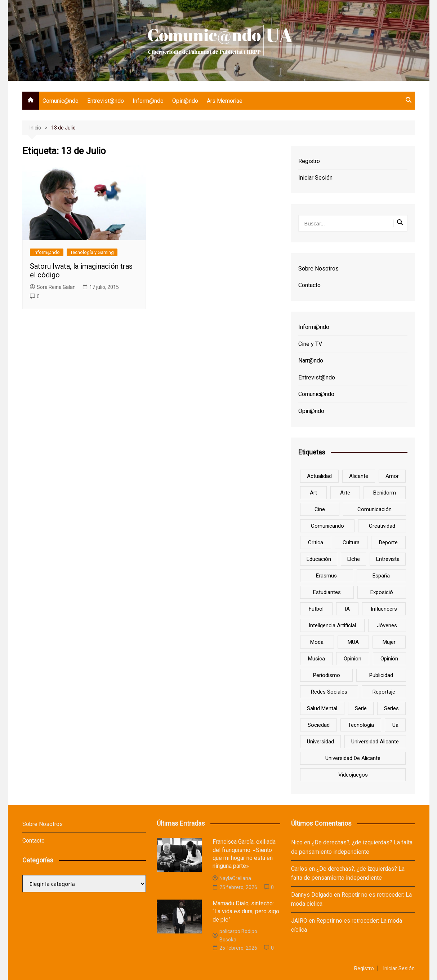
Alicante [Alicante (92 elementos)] (359, 476)
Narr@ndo (311, 361)
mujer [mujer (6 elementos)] (389, 642)
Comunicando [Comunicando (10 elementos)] (327, 526)
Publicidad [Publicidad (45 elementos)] (381, 675)
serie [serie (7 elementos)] (361, 708)
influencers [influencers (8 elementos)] (384, 609)
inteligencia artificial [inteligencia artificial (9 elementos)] (332, 625)
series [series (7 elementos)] (391, 708)
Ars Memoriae (225, 101)
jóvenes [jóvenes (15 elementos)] (387, 625)
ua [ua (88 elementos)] (395, 725)
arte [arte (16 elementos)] (345, 493)
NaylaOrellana (232, 878)
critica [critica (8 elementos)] (316, 542)
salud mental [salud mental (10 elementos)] (322, 708)
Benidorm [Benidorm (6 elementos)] (385, 493)
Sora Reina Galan (53, 287)
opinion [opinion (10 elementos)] (353, 659)
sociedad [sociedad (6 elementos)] (319, 725)
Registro (309, 161)
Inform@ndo (148, 101)
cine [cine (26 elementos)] (320, 509)
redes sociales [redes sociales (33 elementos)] (329, 692)
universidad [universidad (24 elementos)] (320, 742)
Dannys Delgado (312, 895)
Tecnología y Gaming (92, 252)
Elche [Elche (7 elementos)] (354, 559)
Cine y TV (310, 344)
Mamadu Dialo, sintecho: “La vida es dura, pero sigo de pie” (246, 911)
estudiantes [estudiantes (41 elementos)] (327, 592)
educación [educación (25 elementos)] (319, 559)
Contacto (309, 285)
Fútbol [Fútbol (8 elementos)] (316, 609)
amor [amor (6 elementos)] (392, 476)
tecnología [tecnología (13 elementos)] (361, 725)
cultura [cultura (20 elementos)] (351, 542)
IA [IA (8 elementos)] (347, 609)
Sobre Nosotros (318, 269)
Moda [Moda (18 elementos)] (317, 642)
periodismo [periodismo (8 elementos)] (327, 675)
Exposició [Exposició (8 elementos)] (382, 592)
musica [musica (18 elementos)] (316, 659)
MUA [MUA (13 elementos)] (353, 642)
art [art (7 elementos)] (313, 493)
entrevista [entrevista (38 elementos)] (388, 559)
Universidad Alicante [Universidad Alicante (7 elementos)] (375, 742)
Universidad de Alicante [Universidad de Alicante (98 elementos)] (353, 758)
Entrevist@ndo (106, 101)
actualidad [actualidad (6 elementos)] (319, 476)
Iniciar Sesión (315, 178)
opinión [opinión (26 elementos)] (389, 659)
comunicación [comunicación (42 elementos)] (374, 509)
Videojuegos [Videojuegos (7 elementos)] (353, 775)
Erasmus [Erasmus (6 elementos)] (326, 576)
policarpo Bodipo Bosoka (235, 935)
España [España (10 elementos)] (381, 576)
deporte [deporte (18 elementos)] (388, 542)
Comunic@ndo (61, 101)
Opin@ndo (185, 101)
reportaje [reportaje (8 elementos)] (384, 692)
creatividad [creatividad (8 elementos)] (382, 526)
